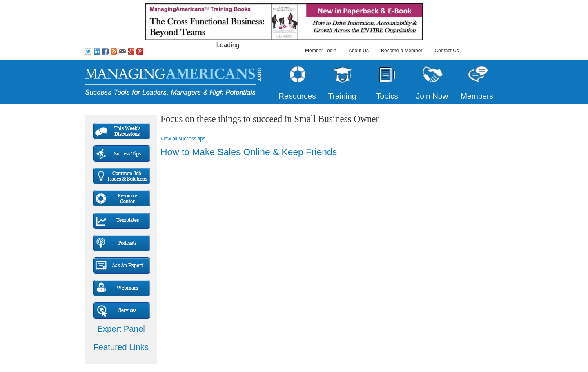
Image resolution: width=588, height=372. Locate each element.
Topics (387, 96)
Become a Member (402, 51)
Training (342, 96)
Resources (297, 96)
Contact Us (447, 51)
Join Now (432, 96)
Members (477, 96)
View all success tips (183, 139)
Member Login (321, 51)
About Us (359, 51)
